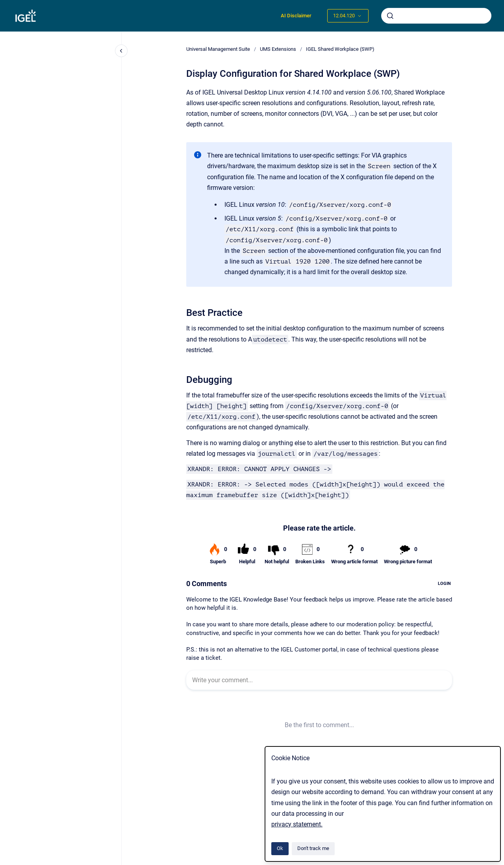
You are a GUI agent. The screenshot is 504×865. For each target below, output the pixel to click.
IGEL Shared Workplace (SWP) (340, 49)
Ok (280, 848)
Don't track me (313, 848)
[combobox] (436, 16)
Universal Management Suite (218, 49)
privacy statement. (297, 824)
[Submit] (390, 16)
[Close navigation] (121, 51)
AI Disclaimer (296, 16)
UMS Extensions (278, 49)
